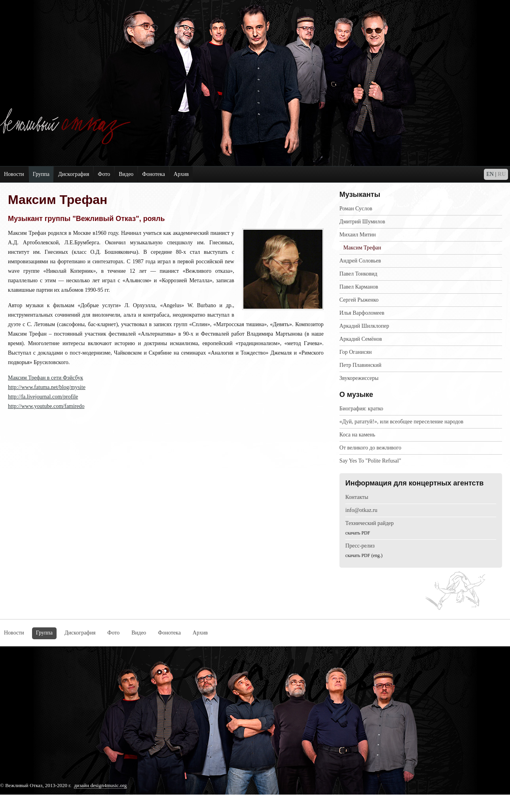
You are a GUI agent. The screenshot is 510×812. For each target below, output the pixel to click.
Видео (126, 174)
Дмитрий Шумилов (362, 222)
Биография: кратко (361, 409)
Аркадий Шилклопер (364, 326)
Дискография (74, 174)
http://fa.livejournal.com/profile (43, 397)
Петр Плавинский (360, 365)
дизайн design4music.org (100, 785)
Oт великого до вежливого (370, 448)
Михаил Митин (358, 235)
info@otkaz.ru (361, 510)
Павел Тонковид (358, 274)
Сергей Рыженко (359, 300)
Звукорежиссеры (359, 378)
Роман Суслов (356, 209)
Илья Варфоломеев (362, 313)
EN (490, 174)
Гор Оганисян (356, 352)
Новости (14, 174)
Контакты (357, 497)
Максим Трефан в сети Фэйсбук (46, 378)
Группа (41, 174)
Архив (181, 174)
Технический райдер (370, 523)
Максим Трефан (362, 248)
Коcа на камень (357, 435)
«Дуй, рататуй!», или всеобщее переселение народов (401, 422)
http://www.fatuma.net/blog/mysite (47, 387)
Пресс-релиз (360, 546)
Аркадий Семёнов (361, 339)
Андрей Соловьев (360, 261)
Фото (104, 174)
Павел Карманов (359, 287)
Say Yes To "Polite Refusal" (370, 461)
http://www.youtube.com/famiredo (46, 406)
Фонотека (154, 174)
